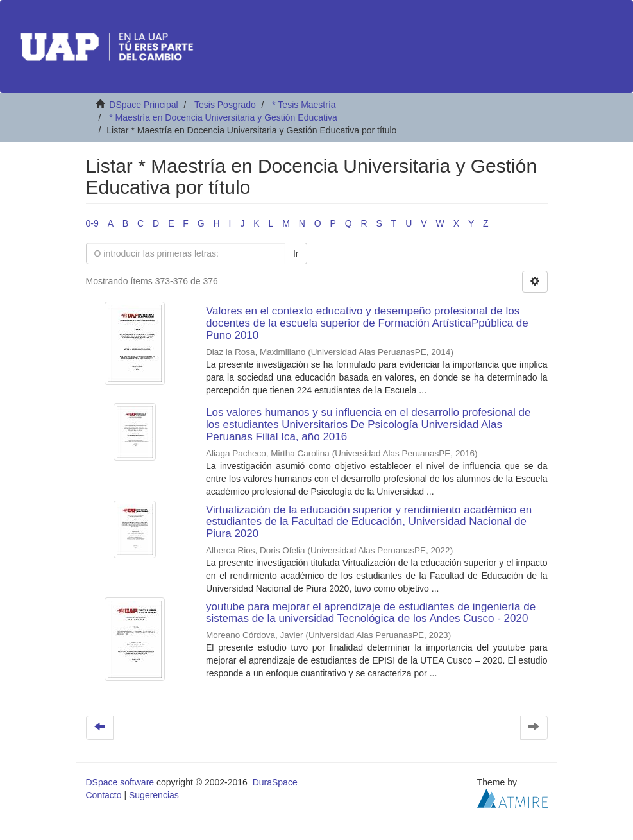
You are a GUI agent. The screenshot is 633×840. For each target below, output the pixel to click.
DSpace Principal (143, 105)
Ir (296, 253)
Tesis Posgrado (225, 105)
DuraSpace (275, 782)
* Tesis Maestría (304, 105)
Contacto (104, 795)
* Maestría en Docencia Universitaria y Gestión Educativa (223, 117)
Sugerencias (154, 795)
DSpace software (120, 782)
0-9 (92, 223)
